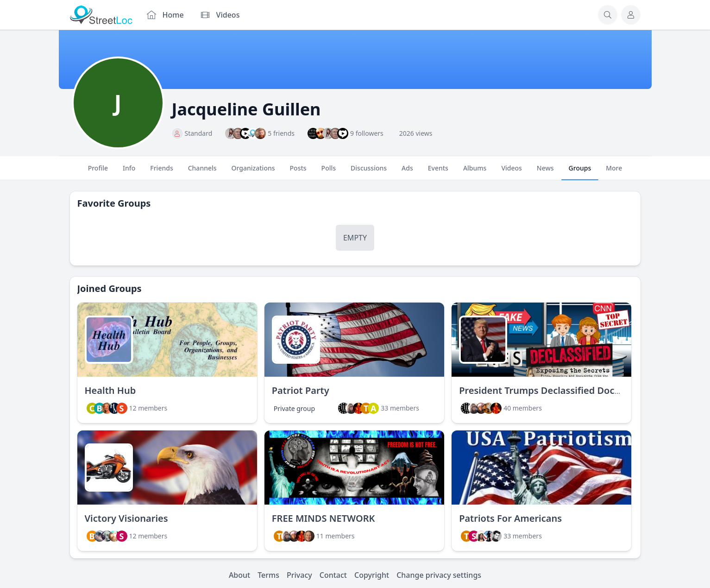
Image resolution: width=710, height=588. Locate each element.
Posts (298, 172)
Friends (161, 172)
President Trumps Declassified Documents (554, 390)
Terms (268, 575)
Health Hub (110, 390)
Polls (329, 172)
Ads (407, 172)
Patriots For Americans (510, 518)
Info (129, 172)
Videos (511, 172)
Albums (475, 172)
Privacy (299, 575)
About (239, 575)
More (614, 172)
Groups (580, 172)
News (545, 172)
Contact (333, 575)
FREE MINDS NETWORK (324, 518)
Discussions (369, 172)
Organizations (253, 172)
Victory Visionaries (126, 518)
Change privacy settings (439, 575)
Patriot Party (301, 390)
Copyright (372, 575)
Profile (98, 172)
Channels (202, 172)
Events (438, 172)
